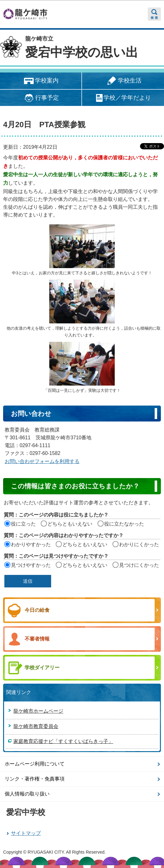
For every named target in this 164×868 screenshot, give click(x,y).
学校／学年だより (123, 98)
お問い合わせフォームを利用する (42, 461)
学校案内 (41, 81)
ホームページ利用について (35, 764)
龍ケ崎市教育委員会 (36, 726)
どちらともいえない (70, 524)
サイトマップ (26, 833)
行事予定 (41, 98)
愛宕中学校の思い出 (82, 52)
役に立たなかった (124, 524)
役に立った (23, 524)
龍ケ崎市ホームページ (38, 711)
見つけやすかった (31, 565)
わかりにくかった (139, 544)
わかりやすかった (31, 544)
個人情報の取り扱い (27, 794)
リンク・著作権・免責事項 (35, 779)
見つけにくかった (139, 565)
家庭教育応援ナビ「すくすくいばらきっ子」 (63, 741)
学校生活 (123, 81)
